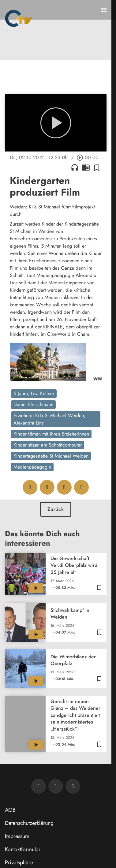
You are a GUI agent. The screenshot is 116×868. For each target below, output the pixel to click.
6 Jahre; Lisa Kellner (34, 393)
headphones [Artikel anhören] (75, 167)
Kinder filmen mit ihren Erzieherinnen (51, 434)
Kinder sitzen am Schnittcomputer (48, 445)
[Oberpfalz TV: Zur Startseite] (19, 18)
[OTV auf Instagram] (73, 786)
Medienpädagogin (32, 467)
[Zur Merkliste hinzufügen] (97, 167)
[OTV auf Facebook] (56, 786)
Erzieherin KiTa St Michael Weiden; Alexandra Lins (49, 419)
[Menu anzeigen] (104, 10)
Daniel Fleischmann (33, 404)
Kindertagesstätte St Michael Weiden (51, 456)
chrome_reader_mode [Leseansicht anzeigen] (86, 167)
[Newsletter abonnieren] (39, 786)
